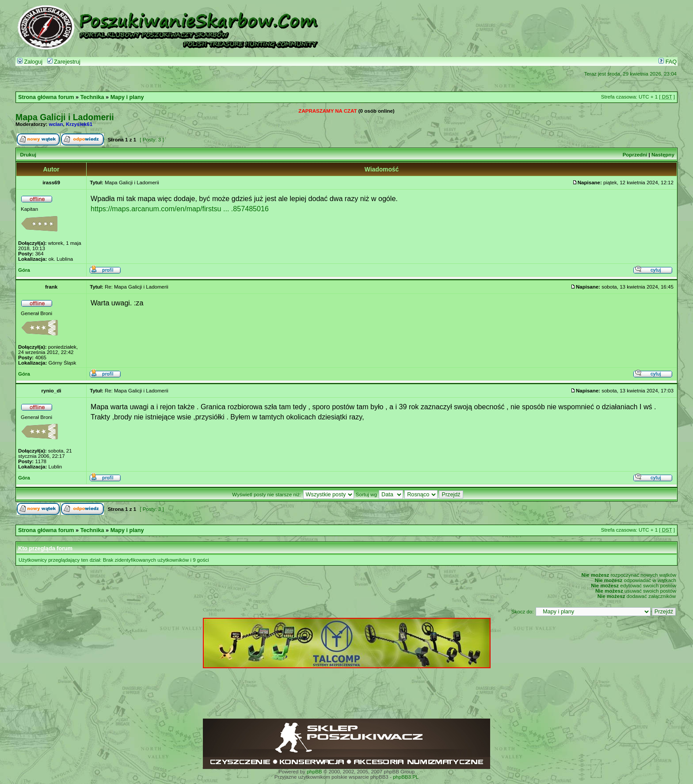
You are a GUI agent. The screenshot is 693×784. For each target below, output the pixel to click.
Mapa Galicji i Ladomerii (65, 117)
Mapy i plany (127, 97)
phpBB (314, 772)
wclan (56, 124)
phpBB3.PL (406, 777)
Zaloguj (30, 62)
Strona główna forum (46, 97)
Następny (663, 155)
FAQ (668, 62)
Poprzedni (635, 155)
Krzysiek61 (79, 124)
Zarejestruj (64, 62)
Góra (24, 270)
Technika (92, 97)
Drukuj (28, 155)
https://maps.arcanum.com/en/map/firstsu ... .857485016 (180, 209)
